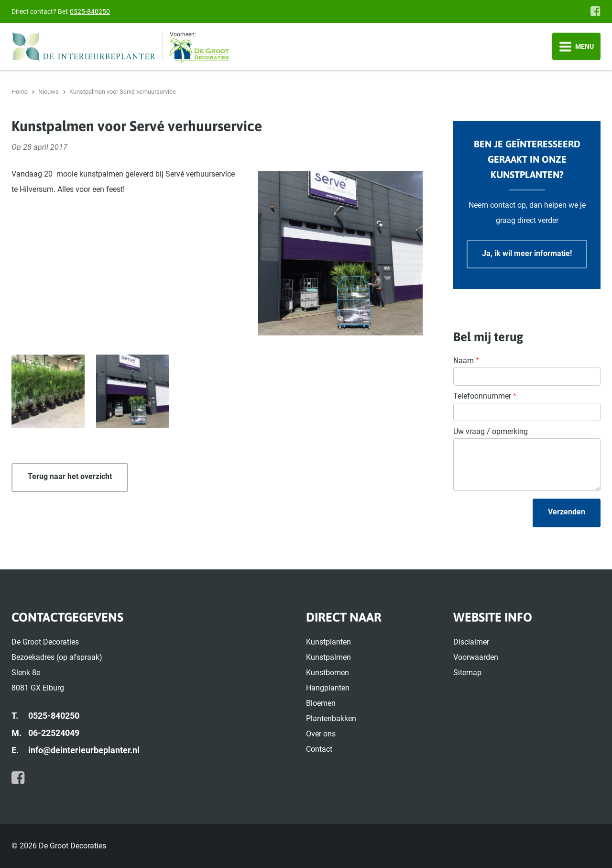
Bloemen (321, 703)
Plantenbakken (331, 718)
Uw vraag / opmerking (491, 431)
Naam (466, 361)
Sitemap (467, 673)
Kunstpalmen (328, 657)
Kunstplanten (328, 642)
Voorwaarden (476, 657)
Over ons (321, 734)
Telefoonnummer (485, 396)
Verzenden (567, 512)
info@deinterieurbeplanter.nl (84, 750)
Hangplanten (328, 688)
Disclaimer (471, 642)
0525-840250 (90, 11)
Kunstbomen (328, 673)
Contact (319, 749)
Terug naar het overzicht (70, 476)
